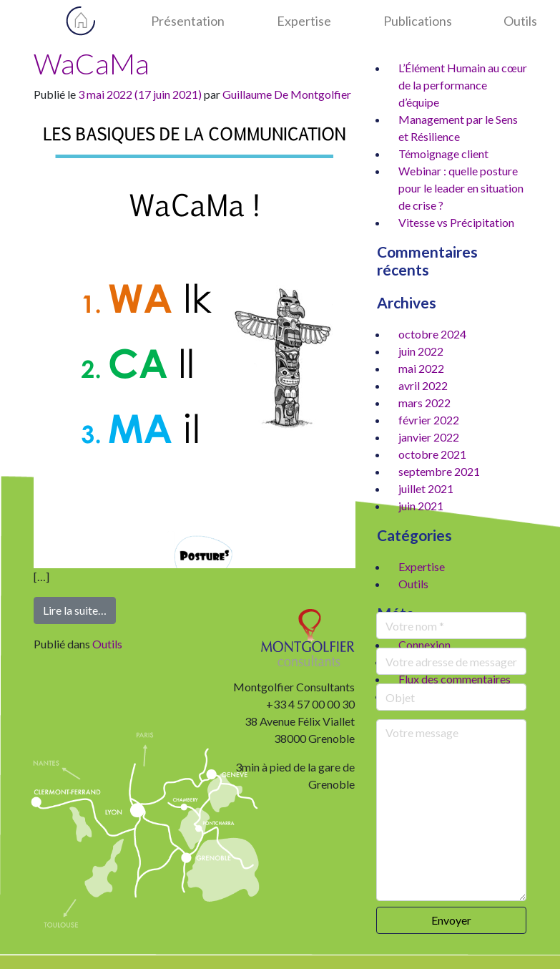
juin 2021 (421, 506)
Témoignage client (443, 154)
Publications (418, 21)
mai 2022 (421, 368)
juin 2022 (421, 351)
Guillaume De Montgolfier (287, 94)
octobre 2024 (432, 334)
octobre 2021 (432, 454)
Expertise (304, 21)
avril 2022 (423, 385)
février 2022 (429, 420)
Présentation (188, 21)
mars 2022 (424, 403)
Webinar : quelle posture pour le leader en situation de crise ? (461, 188)
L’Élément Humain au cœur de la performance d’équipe (463, 85)
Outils (520, 21)
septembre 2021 (439, 471)
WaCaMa (92, 64)
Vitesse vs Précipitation (456, 222)
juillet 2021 (426, 488)
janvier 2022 (429, 437)
